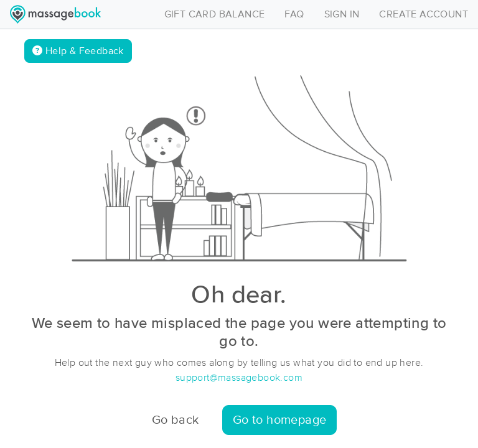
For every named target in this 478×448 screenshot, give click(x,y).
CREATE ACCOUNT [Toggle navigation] (424, 14)
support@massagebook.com (239, 378)
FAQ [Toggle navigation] (294, 14)
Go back (176, 420)
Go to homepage (280, 420)
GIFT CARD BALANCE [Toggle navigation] (215, 14)
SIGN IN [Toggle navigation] (342, 14)
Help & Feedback (78, 51)
